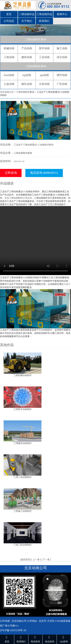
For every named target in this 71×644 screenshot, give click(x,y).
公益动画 (9, 84)
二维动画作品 (27, 14)
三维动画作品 (44, 14)
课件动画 (62, 75)
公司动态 (9, 21)
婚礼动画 (27, 84)
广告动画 (62, 84)
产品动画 (27, 48)
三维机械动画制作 (23, 375)
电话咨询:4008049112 (44, 173)
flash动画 (9, 75)
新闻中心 (62, 14)
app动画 (44, 75)
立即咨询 (11, 173)
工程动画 (9, 57)
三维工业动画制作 (23, 477)
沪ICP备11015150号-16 (13, 630)
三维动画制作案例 (36, 39)
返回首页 (26, 560)
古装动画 (44, 84)
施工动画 (62, 48)
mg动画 (27, 75)
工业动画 (44, 57)
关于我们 (27, 21)
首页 (9, 14)
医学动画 (44, 48)
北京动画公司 (7, 92)
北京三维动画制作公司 (16, 198)
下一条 (46, 560)
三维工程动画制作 (23, 545)
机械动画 (9, 48)
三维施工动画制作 (23, 511)
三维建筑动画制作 (23, 443)
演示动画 (62, 57)
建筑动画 (27, 57)
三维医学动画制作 (23, 409)
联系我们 (44, 21)
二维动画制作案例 (36, 66)
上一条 (36, 560)
